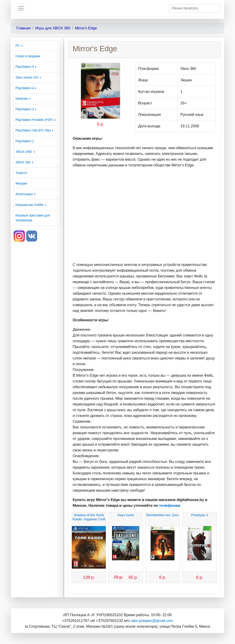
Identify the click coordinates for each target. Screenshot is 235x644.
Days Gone (126, 515)
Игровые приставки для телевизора (33, 218)
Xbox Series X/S (27, 77)
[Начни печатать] (195, 8)
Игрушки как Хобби (29, 205)
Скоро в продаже (28, 56)
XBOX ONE (24, 152)
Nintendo (22, 99)
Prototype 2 (200, 515)
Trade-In (21, 173)
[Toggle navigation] (21, 8)
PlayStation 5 (25, 67)
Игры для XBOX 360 (53, 28)
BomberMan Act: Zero (163, 515)
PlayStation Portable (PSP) (34, 120)
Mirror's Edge (86, 28)
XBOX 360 (23, 162)
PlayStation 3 (25, 109)
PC (18, 46)
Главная (23, 28)
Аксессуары (24, 194)
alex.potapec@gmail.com (152, 621)
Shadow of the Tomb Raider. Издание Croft (89, 517)
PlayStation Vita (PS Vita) (33, 130)
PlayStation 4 (25, 88)
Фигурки (21, 183)
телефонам (170, 506)
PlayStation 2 (25, 141)
